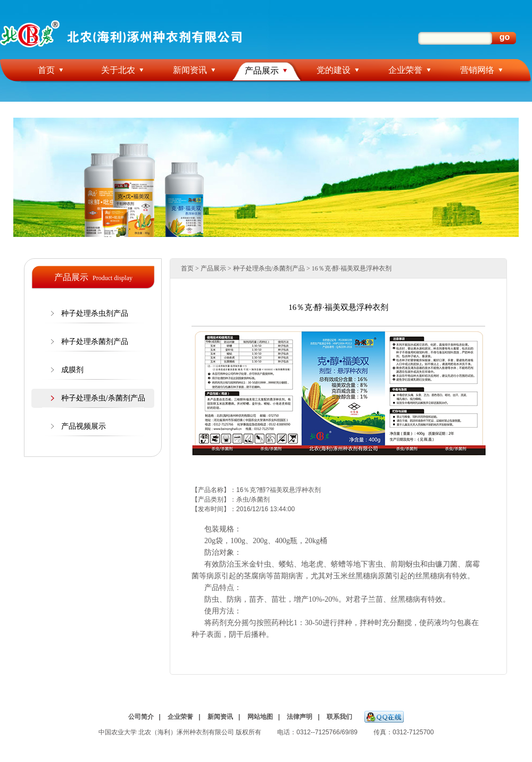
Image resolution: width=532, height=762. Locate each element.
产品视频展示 (84, 426)
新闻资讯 (190, 70)
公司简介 (141, 717)
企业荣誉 (405, 70)
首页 (46, 70)
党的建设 (334, 70)
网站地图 (260, 717)
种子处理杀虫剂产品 (95, 313)
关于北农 (118, 70)
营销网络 (477, 70)
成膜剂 (72, 370)
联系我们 (339, 717)
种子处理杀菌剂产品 (95, 342)
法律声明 (300, 717)
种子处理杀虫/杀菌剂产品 (103, 398)
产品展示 (262, 71)
